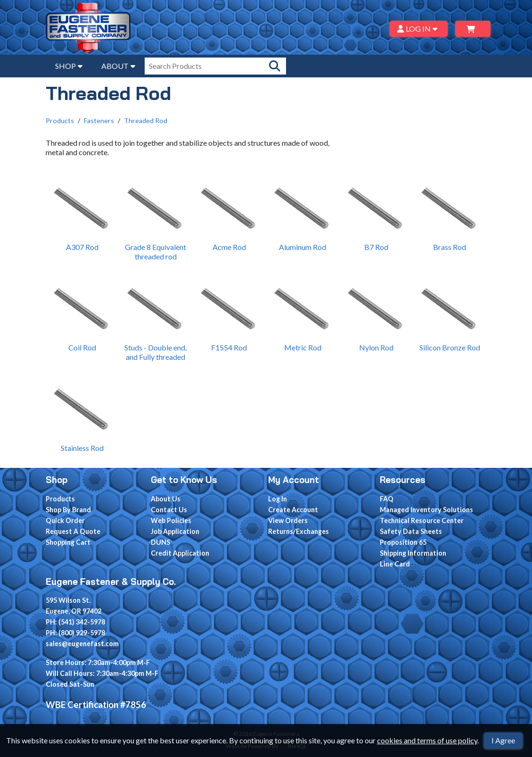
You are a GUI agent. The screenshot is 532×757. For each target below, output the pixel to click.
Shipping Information (413, 553)
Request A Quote (73, 531)
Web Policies (171, 520)
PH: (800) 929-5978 (75, 633)
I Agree (503, 740)
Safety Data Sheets (411, 531)
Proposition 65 (403, 542)
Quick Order (65, 520)
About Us (166, 499)
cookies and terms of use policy (427, 740)
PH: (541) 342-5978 (75, 622)
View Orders (288, 520)
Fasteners (99, 121)
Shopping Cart (68, 542)
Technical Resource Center (422, 520)
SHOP (69, 66)
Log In (278, 499)
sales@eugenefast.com (82, 644)
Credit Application (180, 553)
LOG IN (419, 29)
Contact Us (169, 510)
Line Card (395, 564)
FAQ (387, 499)
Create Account (293, 510)
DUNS (160, 542)
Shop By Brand (68, 510)
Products (60, 121)
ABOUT (118, 66)
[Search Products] (275, 66)
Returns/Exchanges (299, 531)
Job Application (175, 531)
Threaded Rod (146, 121)
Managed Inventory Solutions (426, 510)
